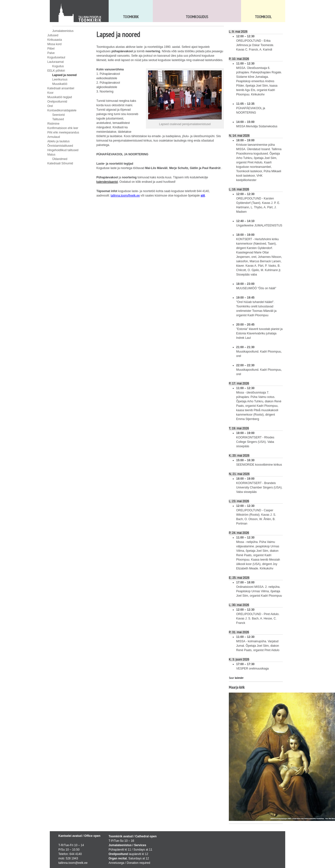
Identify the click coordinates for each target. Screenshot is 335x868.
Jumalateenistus (63, 31)
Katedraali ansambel (61, 88)
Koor (50, 93)
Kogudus (58, 66)
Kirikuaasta (55, 40)
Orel (50, 106)
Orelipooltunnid (57, 102)
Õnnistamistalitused (60, 146)
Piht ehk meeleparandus (63, 132)
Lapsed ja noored (64, 75)
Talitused (58, 119)
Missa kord (54, 44)
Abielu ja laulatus (58, 141)
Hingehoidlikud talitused (63, 150)
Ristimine (53, 124)
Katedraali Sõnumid (60, 163)
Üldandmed (60, 159)
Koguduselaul (56, 57)
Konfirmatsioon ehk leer (63, 128)
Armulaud (54, 137)
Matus (51, 155)
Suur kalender (236, 678)
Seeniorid (58, 115)
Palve (51, 53)
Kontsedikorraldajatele (62, 110)
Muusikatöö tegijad (60, 97)
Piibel (51, 49)
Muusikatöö (60, 84)
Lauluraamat (56, 62)
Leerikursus (60, 79)
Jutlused (53, 35)
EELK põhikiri (56, 71)
